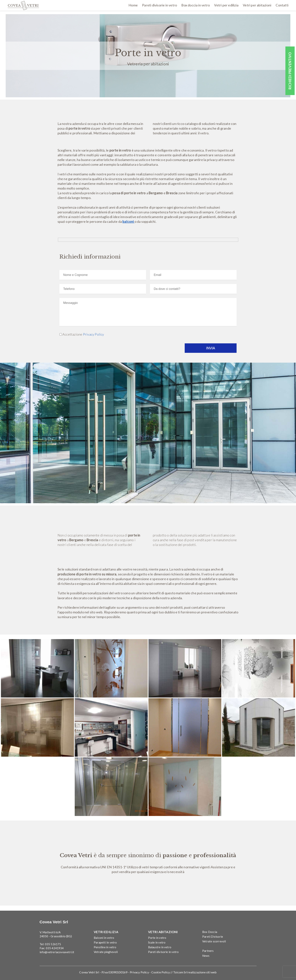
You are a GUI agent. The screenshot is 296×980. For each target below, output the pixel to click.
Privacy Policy (94, 334)
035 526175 (53, 944)
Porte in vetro (157, 937)
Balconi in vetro (104, 937)
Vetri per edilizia (226, 5)
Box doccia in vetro (196, 5)
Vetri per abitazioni (257, 5)
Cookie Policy (161, 972)
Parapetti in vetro (105, 942)
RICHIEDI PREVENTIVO (290, 71)
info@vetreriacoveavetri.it (57, 952)
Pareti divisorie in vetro (160, 5)
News (206, 955)
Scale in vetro (157, 942)
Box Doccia (210, 932)
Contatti (282, 5)
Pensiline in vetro (105, 947)
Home (133, 5)
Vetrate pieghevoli (106, 952)
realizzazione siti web (202, 972)
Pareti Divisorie (213, 936)
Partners (208, 951)
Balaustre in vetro (160, 947)
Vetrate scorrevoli (214, 941)
